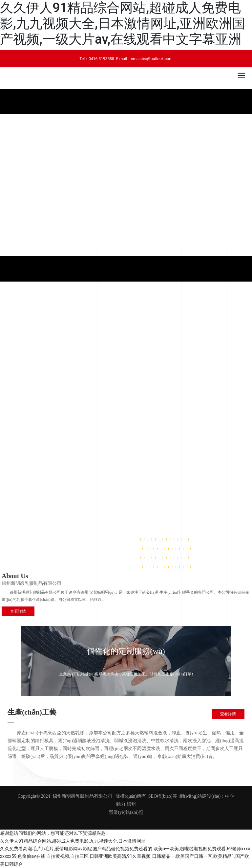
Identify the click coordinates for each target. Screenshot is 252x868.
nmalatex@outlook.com (152, 59)
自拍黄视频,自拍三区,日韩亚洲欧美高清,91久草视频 (98, 856)
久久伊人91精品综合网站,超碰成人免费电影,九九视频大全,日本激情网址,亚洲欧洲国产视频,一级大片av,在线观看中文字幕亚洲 (123, 23)
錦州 (131, 804)
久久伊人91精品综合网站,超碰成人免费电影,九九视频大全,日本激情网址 (73, 841)
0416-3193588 (101, 59)
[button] (123, 242)
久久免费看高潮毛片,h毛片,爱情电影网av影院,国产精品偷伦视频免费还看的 (76, 849)
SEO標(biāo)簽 (163, 796)
